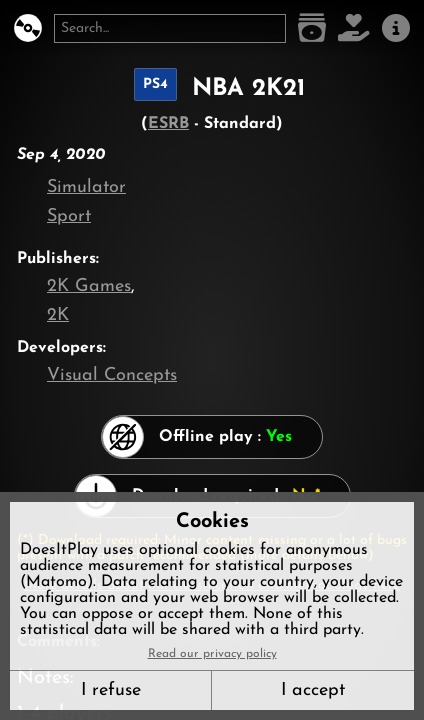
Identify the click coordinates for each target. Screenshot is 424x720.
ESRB (168, 124)
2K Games (89, 286)
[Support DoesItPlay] (354, 28)
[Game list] (312, 28)
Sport (69, 216)
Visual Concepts (112, 375)
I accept (313, 690)
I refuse (111, 690)
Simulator (86, 187)
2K (58, 315)
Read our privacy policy (212, 654)
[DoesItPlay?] (28, 28)
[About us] (396, 28)
